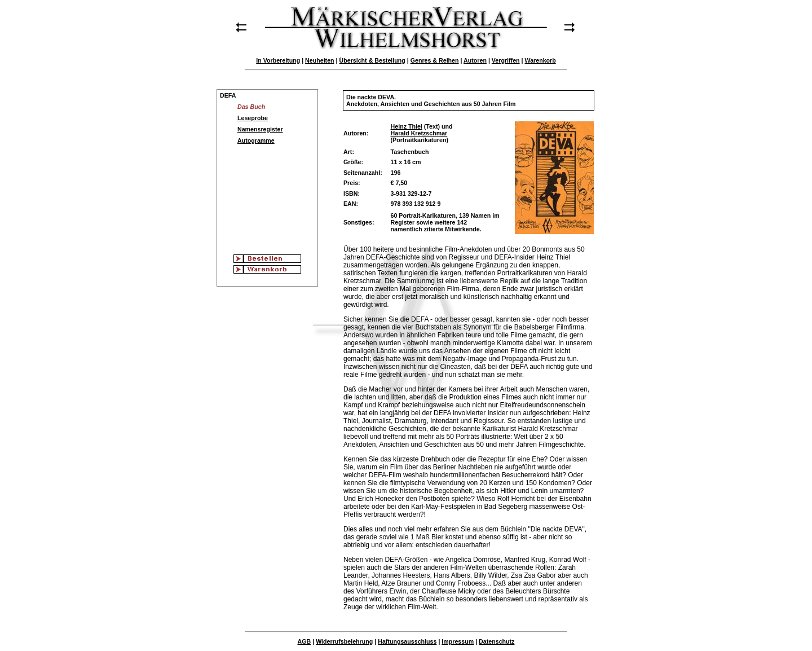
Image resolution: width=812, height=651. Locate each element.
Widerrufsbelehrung (344, 641)
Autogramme (256, 140)
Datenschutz (497, 641)
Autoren (475, 60)
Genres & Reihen (435, 60)
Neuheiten (320, 60)
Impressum (458, 641)
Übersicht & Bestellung (372, 60)
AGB (304, 641)
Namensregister (260, 129)
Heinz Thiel (407, 126)
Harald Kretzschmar (419, 133)
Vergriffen (506, 60)
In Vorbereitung (278, 60)
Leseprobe (253, 118)
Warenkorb (540, 60)
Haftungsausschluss (407, 641)
